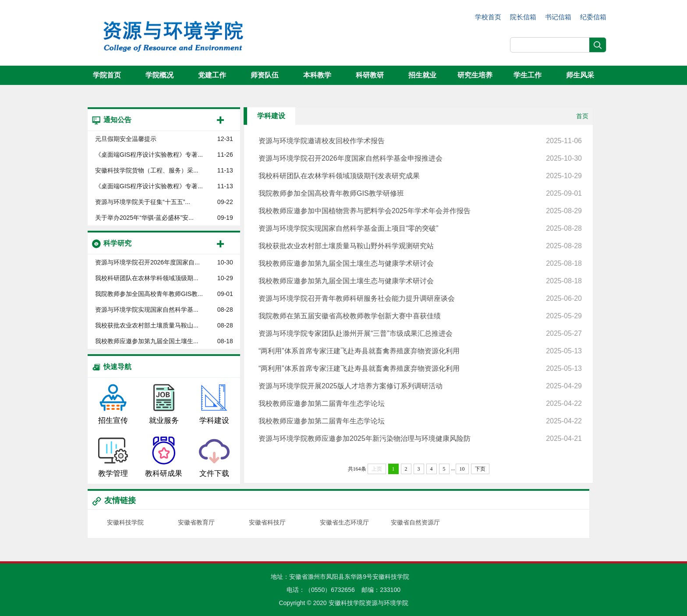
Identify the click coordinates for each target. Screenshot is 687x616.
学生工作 (528, 75)
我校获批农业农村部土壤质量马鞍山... (147, 325)
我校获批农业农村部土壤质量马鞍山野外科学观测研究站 (420, 246)
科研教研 (370, 75)
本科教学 (317, 75)
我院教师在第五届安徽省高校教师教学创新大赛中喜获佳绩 (420, 316)
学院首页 (107, 75)
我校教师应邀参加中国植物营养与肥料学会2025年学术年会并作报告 (420, 211)
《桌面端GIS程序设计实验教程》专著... (149, 155)
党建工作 (212, 75)
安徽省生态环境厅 (344, 522)
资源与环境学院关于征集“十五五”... (143, 202)
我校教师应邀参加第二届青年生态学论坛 (420, 404)
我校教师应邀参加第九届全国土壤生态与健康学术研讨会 (420, 264)
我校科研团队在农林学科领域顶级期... (147, 278)
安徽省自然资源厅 (415, 522)
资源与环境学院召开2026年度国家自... (147, 262)
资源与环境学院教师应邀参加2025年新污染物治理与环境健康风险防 (420, 439)
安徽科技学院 (125, 522)
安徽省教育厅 (196, 522)
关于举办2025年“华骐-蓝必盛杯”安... (144, 218)
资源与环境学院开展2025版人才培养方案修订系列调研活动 (420, 386)
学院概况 (159, 75)
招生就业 (422, 75)
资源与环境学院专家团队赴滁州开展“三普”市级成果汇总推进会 (420, 334)
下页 (480, 469)
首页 (582, 116)
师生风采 (580, 75)
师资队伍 (265, 75)
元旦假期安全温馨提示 (126, 139)
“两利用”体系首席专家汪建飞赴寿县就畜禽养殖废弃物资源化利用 (420, 351)
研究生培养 (475, 75)
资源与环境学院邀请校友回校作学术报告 (420, 141)
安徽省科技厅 (267, 522)
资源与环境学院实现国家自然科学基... (147, 310)
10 (462, 469)
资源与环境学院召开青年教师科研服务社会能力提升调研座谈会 (420, 299)
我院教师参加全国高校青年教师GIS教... (149, 294)
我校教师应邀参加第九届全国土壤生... (147, 341)
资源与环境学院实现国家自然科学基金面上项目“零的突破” (420, 229)
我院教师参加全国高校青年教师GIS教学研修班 (420, 194)
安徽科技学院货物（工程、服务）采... (147, 170)
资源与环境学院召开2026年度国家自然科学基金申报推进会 (420, 158)
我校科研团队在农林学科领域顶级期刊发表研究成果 (420, 176)
